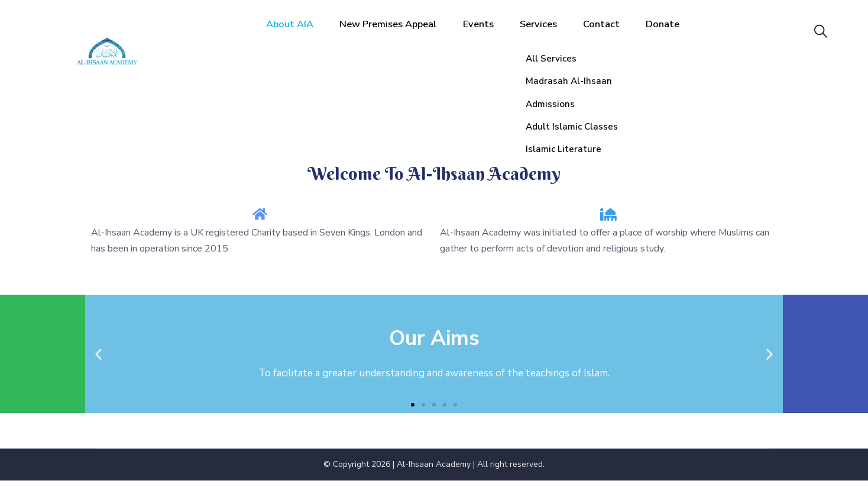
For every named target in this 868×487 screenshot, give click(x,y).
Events (490, 32)
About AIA (292, 32)
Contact (615, 32)
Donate (677, 32)
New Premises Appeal (396, 32)
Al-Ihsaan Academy (434, 471)
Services (551, 32)
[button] (413, 411)
